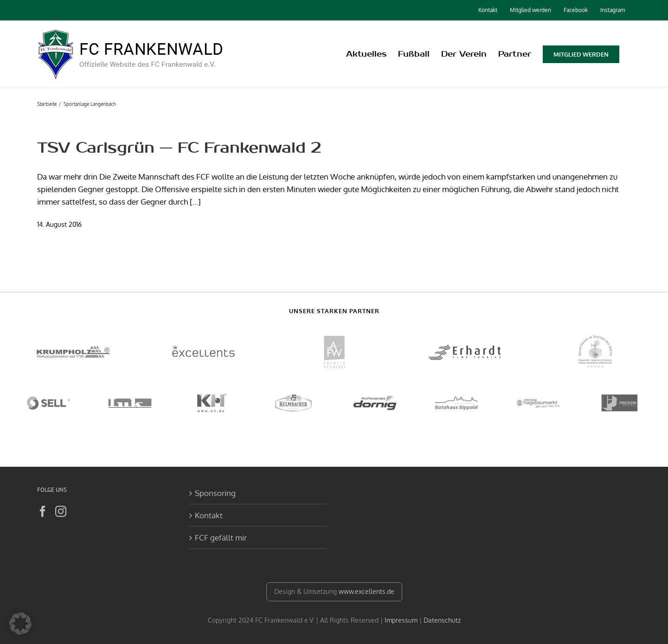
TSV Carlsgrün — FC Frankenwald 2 (179, 148)
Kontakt (209, 515)
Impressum (401, 620)
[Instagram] (61, 511)
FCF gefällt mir (221, 538)
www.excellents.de (366, 591)
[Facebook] (43, 511)
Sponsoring (215, 493)
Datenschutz (442, 620)
